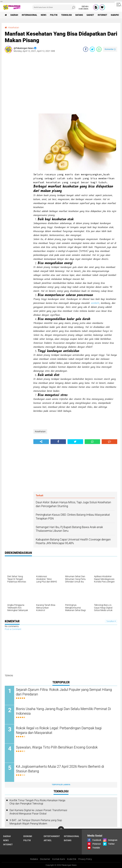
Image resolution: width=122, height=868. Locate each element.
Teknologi (66, 15)
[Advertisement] (17, 103)
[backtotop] (61, 829)
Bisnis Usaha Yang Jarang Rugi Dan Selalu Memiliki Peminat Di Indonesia (63, 711)
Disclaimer (45, 859)
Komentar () (110, 49)
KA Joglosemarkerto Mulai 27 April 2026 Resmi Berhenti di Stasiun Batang (60, 769)
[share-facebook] (86, 49)
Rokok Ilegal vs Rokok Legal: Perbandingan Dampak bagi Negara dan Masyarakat (59, 730)
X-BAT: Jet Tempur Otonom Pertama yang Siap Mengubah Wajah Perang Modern (36, 822)
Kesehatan (14, 27)
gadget (90, 15)
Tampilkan (111, 621)
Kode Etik (72, 859)
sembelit (95, 303)
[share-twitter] (92, 49)
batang (79, 15)
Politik (54, 15)
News (44, 15)
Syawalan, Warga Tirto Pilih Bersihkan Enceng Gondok (57, 747)
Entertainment (52, 836)
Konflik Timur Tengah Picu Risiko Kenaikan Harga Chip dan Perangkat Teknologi (37, 802)
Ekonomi (28, 836)
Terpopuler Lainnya (61, 785)
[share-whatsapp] (99, 49)
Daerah (14, 15)
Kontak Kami (59, 859)
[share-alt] (41, 442)
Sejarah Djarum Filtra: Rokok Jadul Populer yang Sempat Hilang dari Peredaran (64, 692)
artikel (48, 840)
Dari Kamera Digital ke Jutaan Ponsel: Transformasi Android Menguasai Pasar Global (38, 812)
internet (102, 15)
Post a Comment (13, 629)
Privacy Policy (85, 859)
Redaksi (34, 859)
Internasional (29, 15)
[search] (54, 7)
